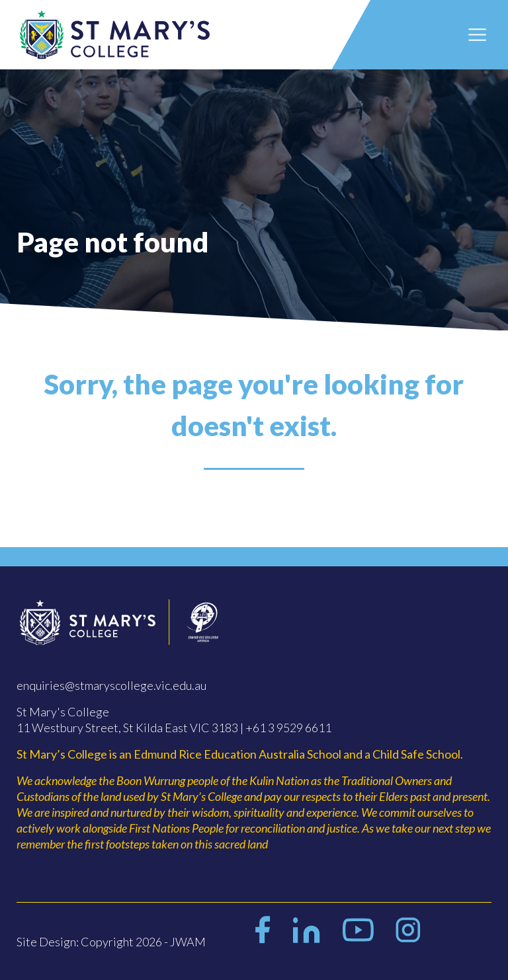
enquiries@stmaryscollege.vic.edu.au (111, 685)
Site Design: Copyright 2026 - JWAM (111, 942)
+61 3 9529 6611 (288, 728)
